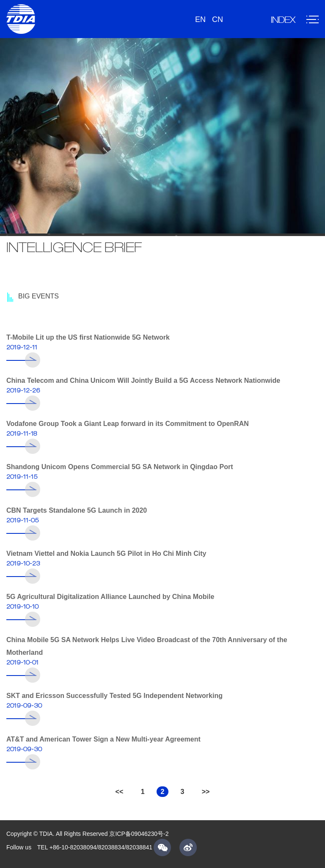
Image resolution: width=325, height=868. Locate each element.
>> (206, 792)
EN (200, 19)
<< (120, 792)
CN (218, 19)
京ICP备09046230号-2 (139, 834)
